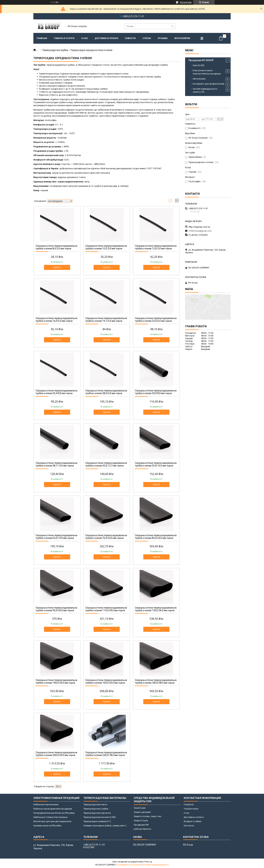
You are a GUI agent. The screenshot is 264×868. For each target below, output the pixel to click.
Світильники (199, 79)
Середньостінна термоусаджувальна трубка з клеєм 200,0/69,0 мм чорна (56, 754)
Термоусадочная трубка (96, 809)
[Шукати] (172, 26)
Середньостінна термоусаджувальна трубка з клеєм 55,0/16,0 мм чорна (156, 464)
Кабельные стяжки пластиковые (50, 817)
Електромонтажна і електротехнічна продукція (207, 72)
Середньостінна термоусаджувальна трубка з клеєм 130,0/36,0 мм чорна (156, 609)
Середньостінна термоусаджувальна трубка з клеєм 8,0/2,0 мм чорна (56, 247)
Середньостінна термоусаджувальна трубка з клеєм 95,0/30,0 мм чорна (56, 609)
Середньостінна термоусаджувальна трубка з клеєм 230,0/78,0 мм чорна (106, 754)
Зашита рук (140, 808)
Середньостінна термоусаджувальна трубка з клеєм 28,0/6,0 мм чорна (106, 392)
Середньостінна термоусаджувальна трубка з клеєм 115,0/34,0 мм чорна (106, 609)
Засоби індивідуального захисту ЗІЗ (205, 90)
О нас (85, 38)
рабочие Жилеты (143, 829)
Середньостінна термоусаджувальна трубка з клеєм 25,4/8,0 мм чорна (56, 392)
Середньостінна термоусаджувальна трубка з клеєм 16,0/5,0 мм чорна (56, 320)
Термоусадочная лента (95, 804)
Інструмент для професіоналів (209, 84)
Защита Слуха (141, 821)
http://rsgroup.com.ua (199, 227)
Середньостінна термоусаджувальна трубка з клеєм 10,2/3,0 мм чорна (106, 247)
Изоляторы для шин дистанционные (52, 821)
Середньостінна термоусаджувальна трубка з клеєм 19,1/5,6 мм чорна (106, 320)
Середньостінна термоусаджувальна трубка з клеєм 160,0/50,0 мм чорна (106, 681)
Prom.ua (148, 862)
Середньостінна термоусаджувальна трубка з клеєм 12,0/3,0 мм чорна (156, 247)
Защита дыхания (142, 812)
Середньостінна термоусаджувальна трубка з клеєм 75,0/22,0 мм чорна (106, 537)
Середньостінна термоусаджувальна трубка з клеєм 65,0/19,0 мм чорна (56, 537)
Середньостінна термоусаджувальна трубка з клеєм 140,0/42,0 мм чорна (56, 681)
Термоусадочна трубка (55, 50)
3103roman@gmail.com (200, 231)
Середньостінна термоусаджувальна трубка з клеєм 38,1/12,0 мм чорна (56, 464)
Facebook (189, 804)
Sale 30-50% (199, 65)
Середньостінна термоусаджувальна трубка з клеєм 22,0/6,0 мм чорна (156, 320)
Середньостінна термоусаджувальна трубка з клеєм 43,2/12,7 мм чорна (106, 464)
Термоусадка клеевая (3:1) (97, 821)
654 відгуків (186, 2)
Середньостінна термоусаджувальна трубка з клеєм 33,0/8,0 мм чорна (156, 392)
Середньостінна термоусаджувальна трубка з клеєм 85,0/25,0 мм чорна (156, 537)
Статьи (147, 38)
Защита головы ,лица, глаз (148, 816)
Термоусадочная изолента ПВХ (100, 817)
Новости (130, 38)
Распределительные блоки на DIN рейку (54, 813)
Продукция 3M (141, 825)
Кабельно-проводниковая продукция (53, 809)
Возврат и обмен (193, 821)
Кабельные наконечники (46, 804)
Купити (57, 267)
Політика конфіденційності (156, 865)
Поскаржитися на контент (129, 865)
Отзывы (163, 38)
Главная (42, 38)
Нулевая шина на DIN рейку (47, 826)
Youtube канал (191, 809)
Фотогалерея (182, 38)
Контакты (189, 826)
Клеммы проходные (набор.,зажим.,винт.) (105, 826)
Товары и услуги (64, 38)
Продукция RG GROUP (201, 60)
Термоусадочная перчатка (97, 813)
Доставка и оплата (106, 38)
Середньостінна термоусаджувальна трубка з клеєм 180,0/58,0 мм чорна (156, 681)
